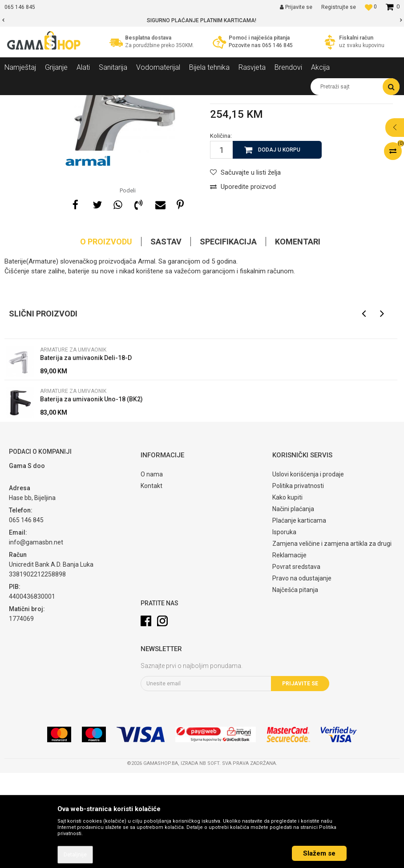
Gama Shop (18, 102)
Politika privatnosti (298, 581)
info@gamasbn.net (36, 637)
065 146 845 (277, 45)
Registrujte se (339, 7)
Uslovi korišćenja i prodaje (308, 569)
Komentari (298, 337)
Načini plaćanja (293, 604)
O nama (152, 569)
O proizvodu (106, 337)
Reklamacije (289, 650)
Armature (117, 102)
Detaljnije (75, 855)
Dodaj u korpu (279, 245)
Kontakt (151, 581)
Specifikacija (228, 337)
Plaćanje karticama (299, 616)
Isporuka (284, 627)
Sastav (166, 337)
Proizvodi (53, 102)
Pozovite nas (245, 45)
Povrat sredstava (296, 662)
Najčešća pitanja (295, 685)
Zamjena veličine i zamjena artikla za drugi (332, 639)
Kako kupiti (287, 592)
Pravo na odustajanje (302, 673)
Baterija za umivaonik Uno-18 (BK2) (91, 494)
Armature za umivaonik (166, 102)
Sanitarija (85, 102)
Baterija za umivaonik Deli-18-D (86, 453)
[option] (202, 20)
